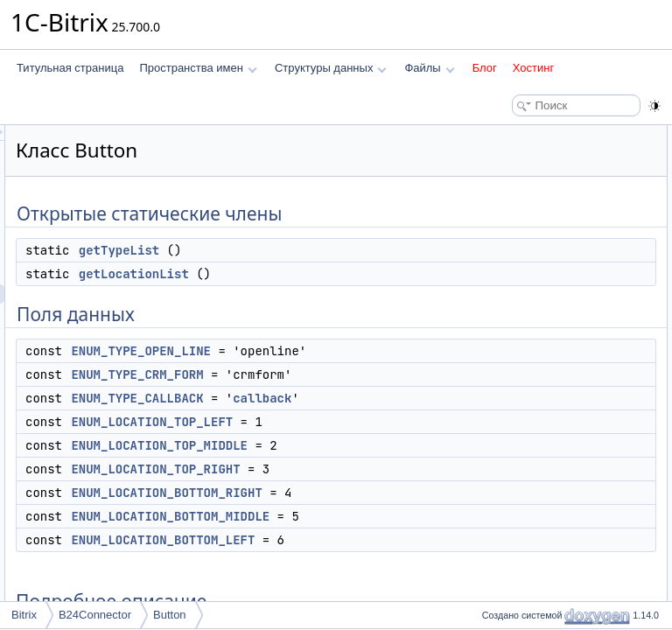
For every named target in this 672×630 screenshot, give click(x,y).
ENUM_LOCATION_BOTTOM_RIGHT (385, 589)
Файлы (429, 68)
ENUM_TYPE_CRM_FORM (356, 413)
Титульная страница (70, 68)
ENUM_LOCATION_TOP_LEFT (371, 499)
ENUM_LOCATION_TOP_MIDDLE (378, 522)
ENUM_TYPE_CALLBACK (356, 456)
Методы (496, 404)
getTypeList (338, 269)
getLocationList (353, 293)
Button (170, 615)
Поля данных (509, 192)
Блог (485, 68)
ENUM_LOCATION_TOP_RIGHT (374, 565)
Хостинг (533, 68)
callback (327, 475)
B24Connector (95, 615)
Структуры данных (331, 68)
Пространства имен (198, 68)
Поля (490, 462)
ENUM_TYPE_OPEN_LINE (360, 370)
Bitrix (24, 615)
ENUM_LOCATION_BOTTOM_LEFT (577, 366)
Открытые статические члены (549, 135)
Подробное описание (528, 385)
